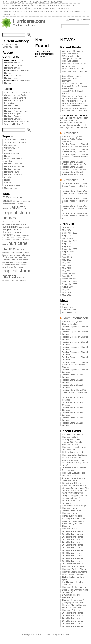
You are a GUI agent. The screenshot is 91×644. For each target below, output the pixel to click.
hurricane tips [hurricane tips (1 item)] (7, 255)
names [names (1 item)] (26, 260)
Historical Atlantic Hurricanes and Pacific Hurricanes (75, 606)
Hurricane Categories (14, 164)
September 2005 (70, 284)
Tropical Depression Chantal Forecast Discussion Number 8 (75, 157)
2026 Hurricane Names (73, 558)
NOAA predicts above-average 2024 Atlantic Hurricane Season (72, 58)
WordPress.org (69, 312)
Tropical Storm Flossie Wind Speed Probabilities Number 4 (75, 216)
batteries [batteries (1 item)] (20, 219)
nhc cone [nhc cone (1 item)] (6, 262)
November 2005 (69, 281)
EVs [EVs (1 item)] (17, 227)
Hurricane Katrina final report (75, 587)
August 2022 (68, 244)
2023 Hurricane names (14, 62)
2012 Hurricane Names (73, 624)
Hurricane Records (13, 116)
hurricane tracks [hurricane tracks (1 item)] (19, 255)
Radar (7, 180)
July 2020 (67, 254)
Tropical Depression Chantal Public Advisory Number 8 (75, 150)
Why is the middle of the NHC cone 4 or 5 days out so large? (75, 463)
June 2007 (67, 276)
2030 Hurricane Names (73, 556)
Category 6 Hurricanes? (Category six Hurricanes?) (74, 601)
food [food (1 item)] (21, 227)
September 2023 (70, 233)
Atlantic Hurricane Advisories (17, 92)
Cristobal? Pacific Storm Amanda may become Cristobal (73, 524)
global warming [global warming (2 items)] (14, 230)
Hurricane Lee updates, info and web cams (75, 65)
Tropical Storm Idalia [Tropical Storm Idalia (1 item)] (15, 267)
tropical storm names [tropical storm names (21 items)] (16, 273)
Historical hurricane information (12, 160)
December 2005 (69, 279)
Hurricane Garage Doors (73, 566)
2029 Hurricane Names (73, 553)
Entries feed (68, 307)
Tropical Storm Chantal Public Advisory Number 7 (74, 173)
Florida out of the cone (72, 516)
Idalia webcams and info (73, 69)
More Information (76, 318)
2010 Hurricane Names (73, 616)
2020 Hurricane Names (73, 542)
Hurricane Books (70, 529)
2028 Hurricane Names (73, 550)
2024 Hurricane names (72, 564)
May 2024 (67, 230)
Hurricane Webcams (13, 174)
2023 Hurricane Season (15, 142)
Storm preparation (12, 185)
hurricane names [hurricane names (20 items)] (15, 246)
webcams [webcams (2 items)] (21, 280)
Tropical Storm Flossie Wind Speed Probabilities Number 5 (75, 208)
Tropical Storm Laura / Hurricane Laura (72, 512)
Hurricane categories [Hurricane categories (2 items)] (12, 233)
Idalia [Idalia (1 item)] (28, 255)
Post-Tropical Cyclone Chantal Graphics (72, 323)
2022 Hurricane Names (14, 77)
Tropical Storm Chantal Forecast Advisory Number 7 (75, 168)
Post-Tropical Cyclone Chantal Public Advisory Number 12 (73, 139)
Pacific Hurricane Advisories (17, 121)
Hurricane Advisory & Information (14, 102)
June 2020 (67, 257)
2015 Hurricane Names (73, 613)
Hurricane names (12, 169)
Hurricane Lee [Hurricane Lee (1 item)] (20, 237)
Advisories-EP (74, 180)
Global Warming (11, 153)
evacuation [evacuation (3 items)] (9, 227)
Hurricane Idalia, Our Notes (74, 71)
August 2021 (68, 246)
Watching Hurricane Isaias (74, 519)
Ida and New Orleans (72, 483)
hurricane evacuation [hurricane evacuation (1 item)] (21, 235)
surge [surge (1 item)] (5, 267)
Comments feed (69, 310)
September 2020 (70, 249)
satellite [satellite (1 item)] (24, 265)
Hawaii (7, 156)
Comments (85, 20)
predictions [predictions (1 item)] (18, 262)
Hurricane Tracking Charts (74, 569)
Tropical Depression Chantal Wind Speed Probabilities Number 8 (75, 365)
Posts (72, 20)
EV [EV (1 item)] (24, 222)
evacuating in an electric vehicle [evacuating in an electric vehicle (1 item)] (14, 224)
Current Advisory (10, 45)
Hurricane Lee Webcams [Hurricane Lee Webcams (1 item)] (12, 240)
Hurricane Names (12, 108)
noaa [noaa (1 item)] (12, 262)
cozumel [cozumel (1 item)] (27, 219)
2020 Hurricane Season (15, 140)
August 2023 (68, 236)
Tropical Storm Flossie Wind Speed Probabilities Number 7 (75, 186)
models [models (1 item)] (20, 260)
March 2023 (68, 238)
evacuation (9, 151)
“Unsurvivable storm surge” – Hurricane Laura (75, 507)
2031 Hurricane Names (73, 545)
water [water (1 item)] (13, 280)
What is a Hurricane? (14, 124)
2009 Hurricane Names (73, 618)
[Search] (14, 35)
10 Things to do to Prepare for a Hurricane (74, 469)
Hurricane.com (29, 21)
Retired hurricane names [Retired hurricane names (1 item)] (12, 265)
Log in (65, 304)
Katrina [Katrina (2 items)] (6, 257)
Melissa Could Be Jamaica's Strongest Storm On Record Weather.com (75, 86)
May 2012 (67, 265)
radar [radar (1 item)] (25, 262)
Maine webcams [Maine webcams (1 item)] (16, 257)
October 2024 (68, 227)
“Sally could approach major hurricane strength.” (75, 497)
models (8, 177)
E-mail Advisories (10, 47)
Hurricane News (11, 172)
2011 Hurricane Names (73, 621)
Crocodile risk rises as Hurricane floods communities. (72, 78)
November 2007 (69, 273)
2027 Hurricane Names (73, 548)
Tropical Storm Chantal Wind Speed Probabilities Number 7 (75, 392)
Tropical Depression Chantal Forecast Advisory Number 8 (75, 145)
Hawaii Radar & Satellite (15, 98)
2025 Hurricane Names (73, 561)
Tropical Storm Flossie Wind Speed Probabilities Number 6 (75, 193)
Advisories (71, 133)
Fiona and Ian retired (71, 458)
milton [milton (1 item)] (14, 260)
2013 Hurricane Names (73, 626)
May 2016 (67, 263)
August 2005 (68, 287)
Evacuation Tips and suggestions (71, 596)
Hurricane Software (13, 119)
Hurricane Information (14, 166)
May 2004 (67, 292)
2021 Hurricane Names (73, 539)
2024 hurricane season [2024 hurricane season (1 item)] (21, 201)
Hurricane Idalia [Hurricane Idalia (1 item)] (8, 237)
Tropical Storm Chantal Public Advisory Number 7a (74, 163)
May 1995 (67, 295)
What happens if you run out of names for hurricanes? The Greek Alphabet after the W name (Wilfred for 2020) (75, 489)
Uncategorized (11, 188)
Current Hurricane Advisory (16, 95)
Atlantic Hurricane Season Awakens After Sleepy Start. (75, 110)
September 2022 (70, 241)
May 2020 (67, 260)
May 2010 (67, 271)
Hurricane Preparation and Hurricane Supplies (16, 112)
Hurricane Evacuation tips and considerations (74, 474)
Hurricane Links (11, 106)
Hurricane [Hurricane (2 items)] (7, 232)
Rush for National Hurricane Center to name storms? (75, 573)
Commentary (10, 145)
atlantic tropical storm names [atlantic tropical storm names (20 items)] (16, 213)
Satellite (8, 183)
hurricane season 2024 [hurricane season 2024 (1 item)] (20, 252)
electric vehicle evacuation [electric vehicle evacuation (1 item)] (12, 222)
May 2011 (67, 268)
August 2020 (68, 252)
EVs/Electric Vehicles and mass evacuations (74, 479)
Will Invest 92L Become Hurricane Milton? (73, 52)
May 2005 (67, 290)
